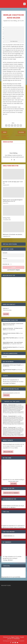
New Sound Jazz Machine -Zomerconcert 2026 (13, 324)
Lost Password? (11, 270)
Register (18, 270)
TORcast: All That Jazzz (12, 401)
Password (5, 258)
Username (5, 253)
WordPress (17, 639)
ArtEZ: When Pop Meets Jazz (10, 338)
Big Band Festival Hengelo (9, 370)
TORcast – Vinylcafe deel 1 (10, 427)
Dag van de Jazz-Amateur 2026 (11, 333)
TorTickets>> (12, 383)
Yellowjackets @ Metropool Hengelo (12, 365)
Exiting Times (7, 218)
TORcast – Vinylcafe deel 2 (10, 416)
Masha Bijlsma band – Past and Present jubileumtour (13, 343)
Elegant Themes (15, 637)
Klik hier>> (13, 507)
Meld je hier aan (8, 452)
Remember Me (6, 264)
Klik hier (6, 314)
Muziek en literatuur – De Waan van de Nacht (13, 329)
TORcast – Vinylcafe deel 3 (10, 405)
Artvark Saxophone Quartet (10, 347)
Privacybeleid (21, 641)
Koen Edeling (14, 21)
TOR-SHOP (6, 395)
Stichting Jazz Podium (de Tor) (10, 641)
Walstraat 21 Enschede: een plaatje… (13, 234)
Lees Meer (13, 484)
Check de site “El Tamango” (11, 493)
